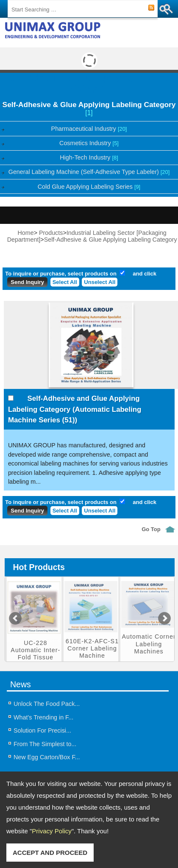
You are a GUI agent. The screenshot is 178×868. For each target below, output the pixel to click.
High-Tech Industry (89, 157)
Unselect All (100, 282)
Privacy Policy (51, 831)
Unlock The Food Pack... (47, 704)
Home (26, 233)
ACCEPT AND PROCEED (50, 853)
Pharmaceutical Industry (89, 129)
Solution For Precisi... (42, 730)
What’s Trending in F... (43, 717)
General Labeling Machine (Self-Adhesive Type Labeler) (89, 172)
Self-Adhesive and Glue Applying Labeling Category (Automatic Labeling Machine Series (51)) (75, 409)
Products (51, 233)
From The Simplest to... (45, 744)
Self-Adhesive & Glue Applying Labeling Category (89, 108)
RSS (151, 8)
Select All (65, 282)
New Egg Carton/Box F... (47, 757)
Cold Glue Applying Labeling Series (89, 187)
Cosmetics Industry (89, 143)
